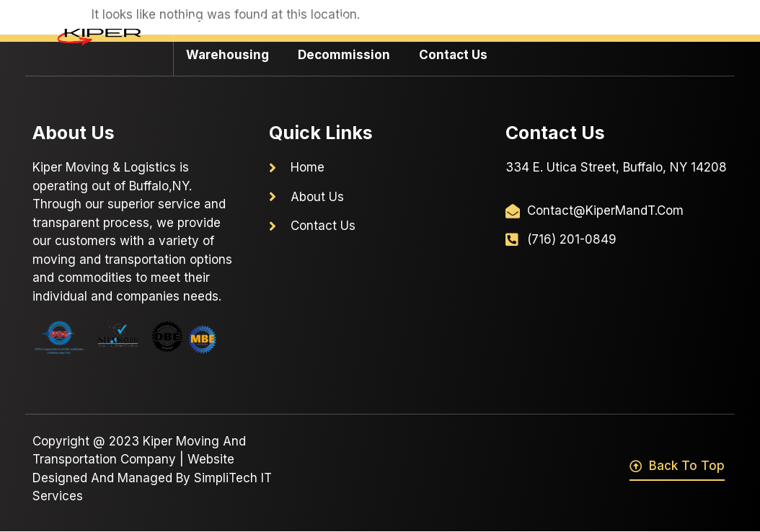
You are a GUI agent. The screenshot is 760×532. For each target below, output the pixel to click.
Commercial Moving (407, 21)
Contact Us (453, 55)
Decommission (344, 55)
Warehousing (227, 55)
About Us (280, 22)
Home (204, 22)
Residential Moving (573, 21)
